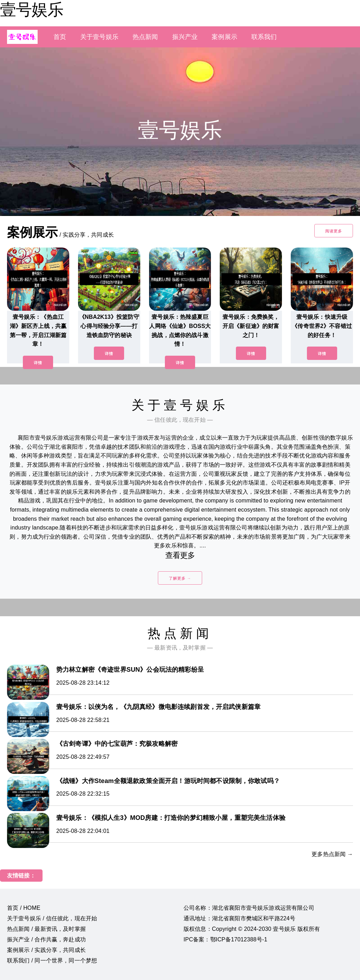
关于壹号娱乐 (99, 37)
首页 (60, 37)
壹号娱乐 (32, 9)
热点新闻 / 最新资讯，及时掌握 (46, 929)
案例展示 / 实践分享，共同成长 (46, 950)
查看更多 (180, 555)
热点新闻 (145, 37)
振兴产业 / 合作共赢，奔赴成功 (46, 939)
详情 (38, 363)
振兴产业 (185, 37)
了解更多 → (180, 578)
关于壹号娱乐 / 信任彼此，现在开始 (52, 918)
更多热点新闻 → (332, 854)
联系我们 (264, 37)
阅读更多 (334, 231)
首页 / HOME (24, 908)
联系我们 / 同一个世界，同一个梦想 (52, 961)
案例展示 (224, 37)
